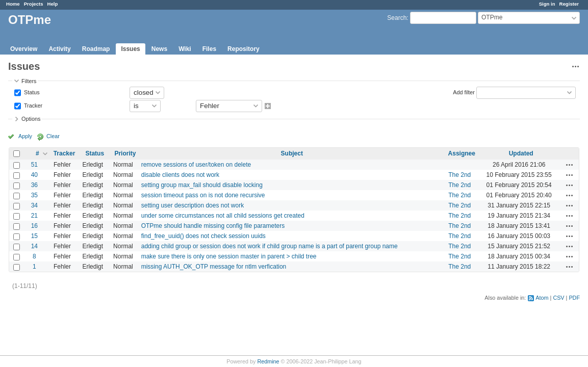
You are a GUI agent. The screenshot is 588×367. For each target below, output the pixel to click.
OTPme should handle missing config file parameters (213, 226)
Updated (521, 153)
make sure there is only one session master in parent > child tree (229, 256)
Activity (59, 49)
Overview (24, 49)
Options (31, 119)
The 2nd (459, 175)
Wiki (185, 49)
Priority (125, 153)
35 (34, 195)
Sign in (547, 4)
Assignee (462, 153)
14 (34, 246)
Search (397, 18)
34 (34, 205)
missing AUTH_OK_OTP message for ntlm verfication (214, 267)
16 (34, 226)
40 (34, 175)
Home (13, 4)
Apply (25, 136)
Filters (29, 81)
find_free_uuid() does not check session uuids (203, 236)
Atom (542, 298)
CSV (558, 298)
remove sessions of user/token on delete (196, 165)
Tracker (32, 105)
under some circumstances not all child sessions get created (223, 216)
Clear (53, 136)
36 (34, 185)
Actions (570, 165)
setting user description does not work (193, 205)
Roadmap (96, 49)
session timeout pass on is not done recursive (203, 195)
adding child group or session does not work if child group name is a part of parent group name (270, 246)
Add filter (464, 92)
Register (569, 4)
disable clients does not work (180, 175)
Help (53, 4)
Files (209, 49)
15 (34, 236)
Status (31, 92)
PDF (574, 298)
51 (34, 165)
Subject (292, 153)
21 (34, 216)
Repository (244, 49)
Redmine (268, 361)
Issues (130, 49)
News (159, 49)
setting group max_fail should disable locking (202, 185)
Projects (34, 4)
